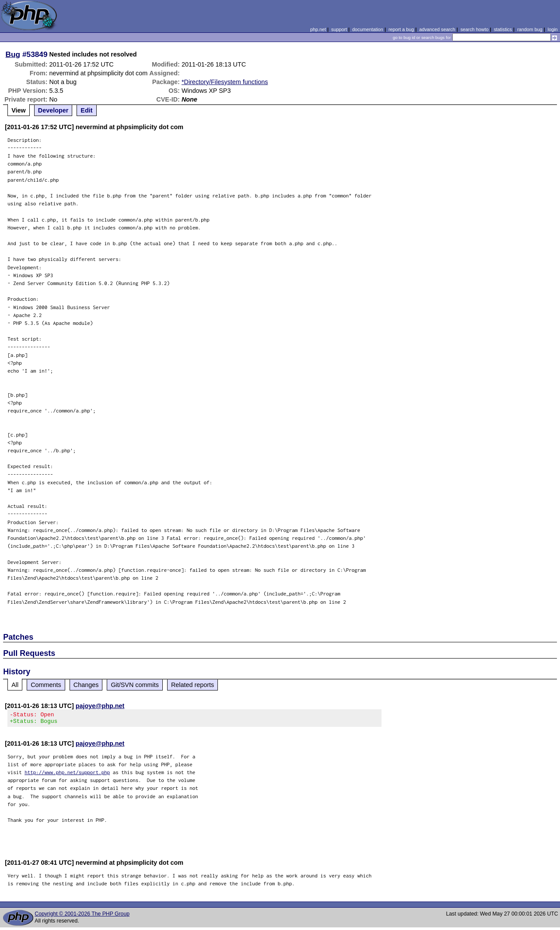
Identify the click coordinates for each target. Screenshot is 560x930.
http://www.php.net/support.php (67, 775)
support (339, 29)
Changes (86, 685)
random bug (530, 29)
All (15, 685)
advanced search (437, 29)
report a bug (401, 29)
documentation (368, 29)
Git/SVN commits (135, 685)
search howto (474, 29)
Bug (13, 54)
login (553, 29)
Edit (86, 110)
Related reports (192, 685)
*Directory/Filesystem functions (225, 82)
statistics (503, 29)
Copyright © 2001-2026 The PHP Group (82, 916)
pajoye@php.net (100, 706)
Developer (53, 110)
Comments (46, 685)
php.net (318, 29)
